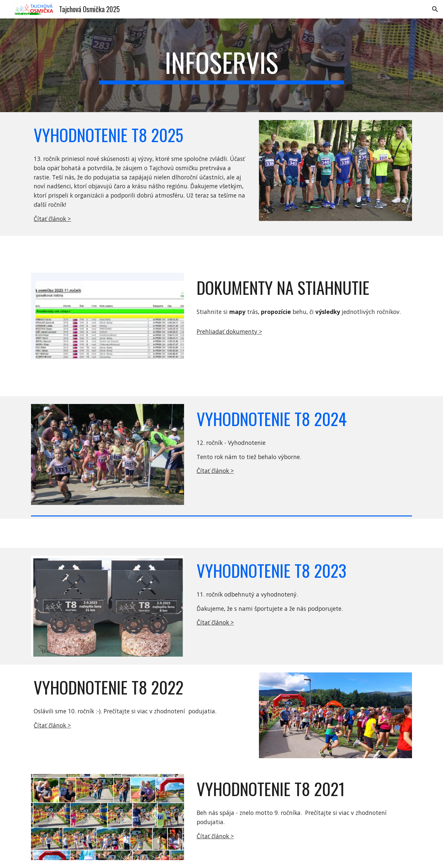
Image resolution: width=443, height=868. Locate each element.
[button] (435, 9)
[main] (222, 65)
